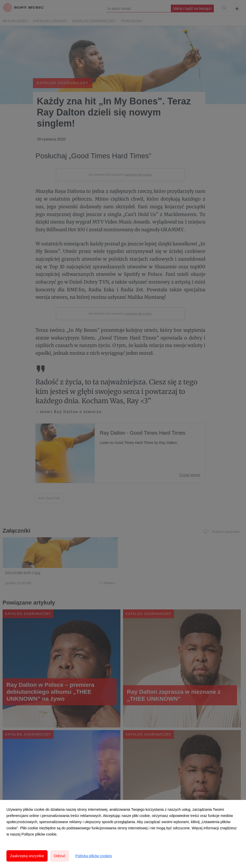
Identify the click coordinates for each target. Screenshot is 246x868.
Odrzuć (60, 856)
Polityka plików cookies (94, 856)
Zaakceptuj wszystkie (27, 856)
